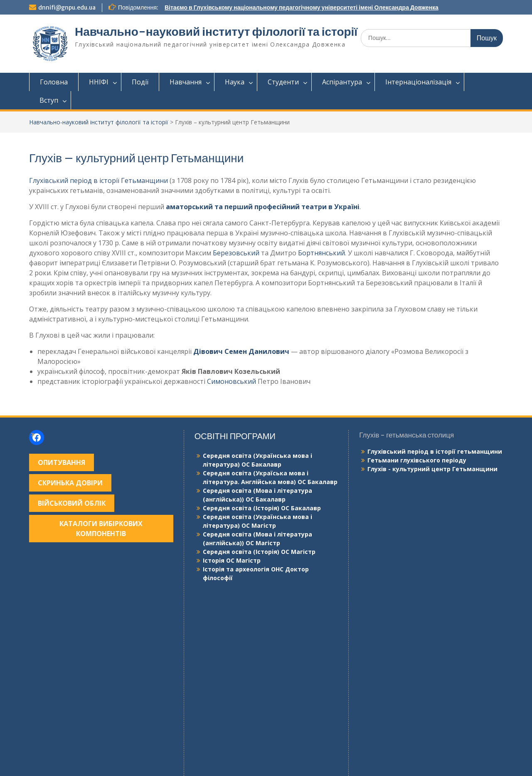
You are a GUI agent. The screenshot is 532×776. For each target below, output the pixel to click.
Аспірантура (342, 82)
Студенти (283, 82)
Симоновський (232, 381)
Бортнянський (321, 253)
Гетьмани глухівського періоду (417, 460)
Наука (235, 82)
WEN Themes (338, 765)
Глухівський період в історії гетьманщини (435, 451)
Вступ (49, 100)
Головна (54, 82)
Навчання (186, 82)
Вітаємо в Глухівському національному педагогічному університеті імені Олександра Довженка (302, 7)
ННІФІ (99, 82)
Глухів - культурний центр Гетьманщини (432, 469)
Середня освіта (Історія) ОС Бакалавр (262, 508)
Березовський (236, 253)
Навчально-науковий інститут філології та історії (216, 32)
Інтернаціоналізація (418, 82)
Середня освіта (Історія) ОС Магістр (259, 552)
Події (140, 82)
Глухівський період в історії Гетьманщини (99, 180)
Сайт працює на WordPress (214, 765)
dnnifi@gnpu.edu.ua (67, 7)
